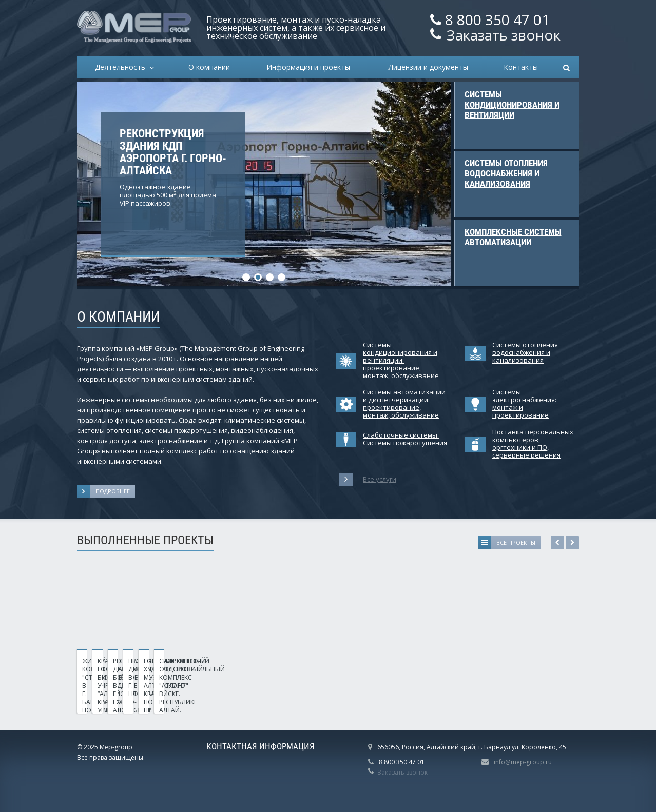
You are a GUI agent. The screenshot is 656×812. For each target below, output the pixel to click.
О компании (209, 67)
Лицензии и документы (428, 67)
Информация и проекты (308, 67)
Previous (557, 543)
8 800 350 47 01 (497, 19)
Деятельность (122, 67)
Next (572, 543)
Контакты (521, 67)
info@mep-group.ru (523, 762)
